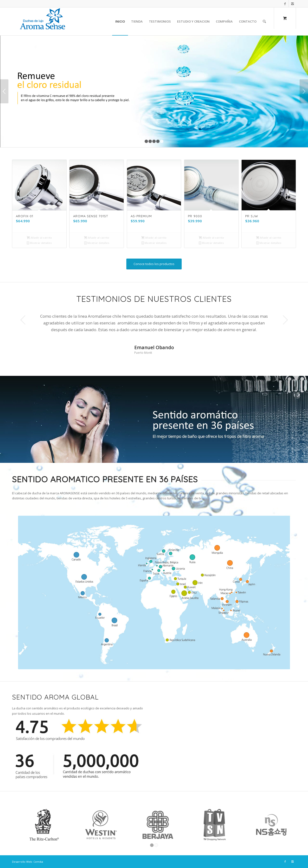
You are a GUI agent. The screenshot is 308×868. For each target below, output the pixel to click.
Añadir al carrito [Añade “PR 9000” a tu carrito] (211, 238)
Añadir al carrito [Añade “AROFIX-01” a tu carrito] (39, 238)
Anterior (4, 91)
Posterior (304, 91)
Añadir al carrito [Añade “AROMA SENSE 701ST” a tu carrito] (97, 238)
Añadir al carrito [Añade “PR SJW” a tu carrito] (269, 238)
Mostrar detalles (39, 243)
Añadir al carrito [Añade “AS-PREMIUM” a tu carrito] (154, 238)
